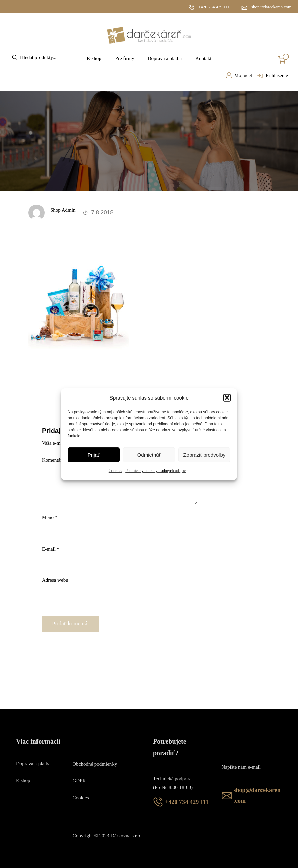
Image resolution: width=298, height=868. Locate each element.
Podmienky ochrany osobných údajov (156, 471)
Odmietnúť (149, 455)
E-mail (51, 549)
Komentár (54, 460)
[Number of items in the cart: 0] (283, 59)
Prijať (94, 455)
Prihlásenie (272, 76)
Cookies (115, 471)
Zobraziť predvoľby (204, 455)
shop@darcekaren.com (271, 7)
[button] (227, 398)
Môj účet (239, 75)
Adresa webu (55, 580)
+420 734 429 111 (214, 7)
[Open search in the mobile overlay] (45, 57)
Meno (50, 517)
